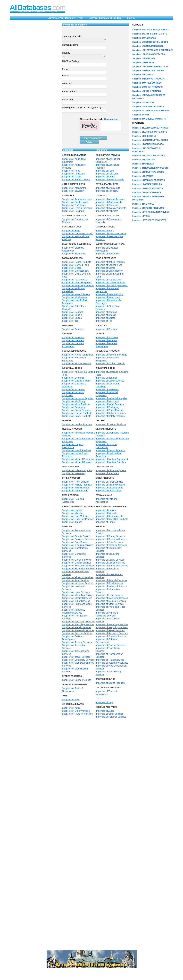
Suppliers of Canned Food (75, 265)
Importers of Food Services (109, 583)
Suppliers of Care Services (76, 542)
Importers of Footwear (107, 338)
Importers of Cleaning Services (111, 545)
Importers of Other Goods (109, 491)
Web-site (67, 84)
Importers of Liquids (106, 510)
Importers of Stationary (107, 473)
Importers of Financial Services (111, 580)
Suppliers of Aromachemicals (77, 199)
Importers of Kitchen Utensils (110, 364)
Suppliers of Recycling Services (78, 624)
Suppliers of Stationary (74, 473)
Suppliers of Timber (72, 522)
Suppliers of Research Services (78, 630)
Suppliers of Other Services (76, 601)
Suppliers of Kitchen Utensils (77, 364)
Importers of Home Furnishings (111, 355)
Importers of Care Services (109, 542)
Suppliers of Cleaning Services (78, 545)
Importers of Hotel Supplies (109, 482)
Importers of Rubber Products (111, 413)
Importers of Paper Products (110, 410)
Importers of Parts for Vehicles (111, 717)
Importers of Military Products (110, 485)
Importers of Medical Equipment (112, 459)
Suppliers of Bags (71, 231)
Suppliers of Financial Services (78, 577)
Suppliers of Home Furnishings (78, 355)
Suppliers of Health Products (77, 450)
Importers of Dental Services (110, 560)
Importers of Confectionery (109, 271)
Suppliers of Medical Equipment (78, 459)
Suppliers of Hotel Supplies (76, 482)
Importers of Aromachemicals (110, 199)
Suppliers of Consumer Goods (77, 234)
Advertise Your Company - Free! (66, 18)
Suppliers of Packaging (74, 407)
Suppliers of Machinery (74, 401)
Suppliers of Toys (71, 700)
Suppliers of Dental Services (76, 560)
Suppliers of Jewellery (73, 191)
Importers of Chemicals (107, 205)
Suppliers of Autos (71, 708)
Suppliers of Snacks (72, 315)
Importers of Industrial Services (111, 586)
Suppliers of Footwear (73, 338)
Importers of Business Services (111, 539)
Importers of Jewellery (107, 191)
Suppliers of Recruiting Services (78, 622)
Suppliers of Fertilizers (73, 174)
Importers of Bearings (107, 378)
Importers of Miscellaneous (109, 488)
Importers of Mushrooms (108, 297)
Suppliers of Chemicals (74, 205)
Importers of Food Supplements (112, 286)
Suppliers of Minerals (73, 513)
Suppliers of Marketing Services (78, 595)
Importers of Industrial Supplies (111, 398)
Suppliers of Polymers (73, 211)
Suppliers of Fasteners (74, 390)
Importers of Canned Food (109, 265)
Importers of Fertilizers (107, 174)
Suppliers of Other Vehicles (76, 711)
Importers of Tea (104, 321)
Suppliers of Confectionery (75, 271)
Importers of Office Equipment (111, 470)
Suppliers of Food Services (76, 580)
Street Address (70, 92)
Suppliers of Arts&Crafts (74, 188)
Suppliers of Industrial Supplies (78, 398)
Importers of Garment (106, 340)
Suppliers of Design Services (77, 563)
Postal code (68, 100)
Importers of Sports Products (110, 683)
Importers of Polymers (107, 211)
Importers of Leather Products (111, 424)
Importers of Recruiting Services (112, 624)
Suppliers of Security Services (77, 633)
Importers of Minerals (106, 513)
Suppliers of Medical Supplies (77, 462)
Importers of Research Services (112, 633)
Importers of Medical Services (111, 601)
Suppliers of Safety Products (77, 416)
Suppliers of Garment (73, 340)
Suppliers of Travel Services (76, 657)
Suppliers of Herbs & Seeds (76, 180)
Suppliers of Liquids (72, 510)
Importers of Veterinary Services (112, 663)
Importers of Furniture (107, 329)
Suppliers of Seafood (73, 312)
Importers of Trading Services (111, 645)
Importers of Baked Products (110, 262)
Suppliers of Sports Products (77, 680)
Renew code (111, 119)
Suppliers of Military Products (77, 485)
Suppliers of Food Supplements (78, 286)
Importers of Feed (105, 171)
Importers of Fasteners (107, 390)
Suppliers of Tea (70, 321)
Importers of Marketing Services (112, 598)
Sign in (131, 18)
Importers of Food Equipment (110, 283)
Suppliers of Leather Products (77, 424)
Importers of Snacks (106, 315)
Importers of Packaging (107, 407)
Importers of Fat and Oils (108, 280)
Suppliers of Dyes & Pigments (77, 208)
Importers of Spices (105, 318)
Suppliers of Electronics (74, 254)
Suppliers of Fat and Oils (75, 280)
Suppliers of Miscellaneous (76, 488)
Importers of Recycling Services (112, 627)
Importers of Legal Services (109, 595)
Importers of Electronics (108, 254)
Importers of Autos (105, 711)
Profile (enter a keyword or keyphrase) (81, 108)
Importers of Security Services (111, 636)
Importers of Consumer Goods (111, 234)
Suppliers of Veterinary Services (78, 660)
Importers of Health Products (110, 450)
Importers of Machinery (107, 401)
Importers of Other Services (110, 604)
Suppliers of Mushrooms (74, 297)
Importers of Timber (105, 522)
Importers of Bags (105, 231)
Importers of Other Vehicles (109, 714)
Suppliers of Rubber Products (77, 413)
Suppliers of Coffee (72, 268)
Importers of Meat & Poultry (109, 294)
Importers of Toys (104, 702)
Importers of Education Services (112, 566)
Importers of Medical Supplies (111, 462)
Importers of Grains (105, 177)
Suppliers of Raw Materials (76, 516)
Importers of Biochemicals (109, 202)
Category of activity (72, 36)
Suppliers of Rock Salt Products (78, 519)
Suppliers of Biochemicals (75, 202)
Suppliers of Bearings (73, 378)
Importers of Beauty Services (110, 536)
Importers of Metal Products (110, 404)
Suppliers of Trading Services (77, 642)
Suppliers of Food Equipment (77, 283)
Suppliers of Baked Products (77, 262)
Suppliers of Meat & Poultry (76, 294)
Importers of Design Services (110, 563)
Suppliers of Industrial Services (78, 583)
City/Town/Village (71, 61)
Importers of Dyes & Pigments (111, 208)
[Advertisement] (32, 55)
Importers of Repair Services (110, 630)
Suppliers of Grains (72, 177)
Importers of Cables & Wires (110, 381)
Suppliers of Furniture (73, 329)
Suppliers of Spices (72, 318)
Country (66, 53)
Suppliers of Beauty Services (77, 536)
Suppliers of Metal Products (76, 404)
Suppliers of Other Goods (75, 491)
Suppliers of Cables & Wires (76, 381)
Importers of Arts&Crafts (108, 188)
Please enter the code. (99, 119)
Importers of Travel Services (110, 660)
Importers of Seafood (106, 312)
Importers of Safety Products (110, 416)
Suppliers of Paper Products (76, 410)
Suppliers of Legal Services (76, 592)
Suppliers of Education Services (78, 566)
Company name (70, 45)
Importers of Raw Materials (109, 516)
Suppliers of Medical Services (77, 598)
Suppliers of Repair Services (77, 627)
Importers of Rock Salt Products (112, 519)
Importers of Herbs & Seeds (110, 180)
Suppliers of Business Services (78, 539)
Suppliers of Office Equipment (77, 470)
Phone (65, 69)
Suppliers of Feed (71, 171)
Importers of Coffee (105, 268)
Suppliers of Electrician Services (78, 569)
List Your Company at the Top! (105, 18)
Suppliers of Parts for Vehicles (77, 714)
